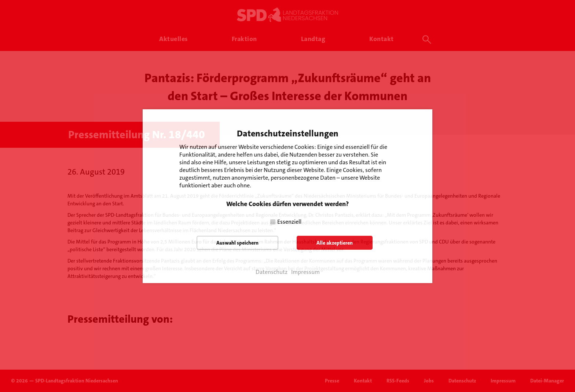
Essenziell (289, 222)
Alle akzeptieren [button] (335, 243)
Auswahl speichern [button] (237, 243)
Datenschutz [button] (272, 272)
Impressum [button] (305, 272)
